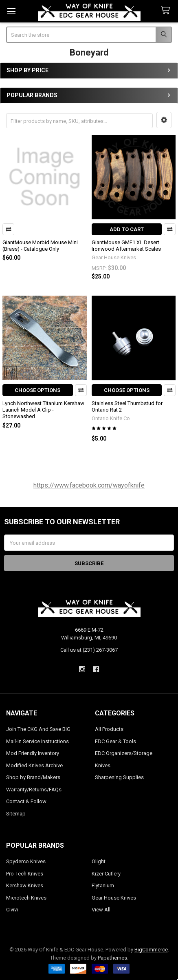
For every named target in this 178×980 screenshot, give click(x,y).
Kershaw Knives (25, 885)
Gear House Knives (114, 898)
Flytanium (103, 885)
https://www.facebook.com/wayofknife (89, 485)
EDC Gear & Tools (115, 741)
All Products (109, 729)
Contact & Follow (26, 801)
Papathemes (112, 958)
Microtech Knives (26, 898)
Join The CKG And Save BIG (38, 729)
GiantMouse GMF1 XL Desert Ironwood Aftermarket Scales (126, 246)
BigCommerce (151, 950)
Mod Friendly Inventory (33, 753)
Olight (99, 861)
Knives (103, 765)
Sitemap (16, 814)
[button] (164, 120)
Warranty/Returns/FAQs (34, 790)
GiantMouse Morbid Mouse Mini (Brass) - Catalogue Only (40, 246)
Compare (8, 229)
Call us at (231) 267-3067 (89, 650)
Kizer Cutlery (106, 874)
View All (101, 910)
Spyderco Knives (26, 861)
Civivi (12, 910)
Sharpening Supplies (119, 777)
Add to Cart (127, 229)
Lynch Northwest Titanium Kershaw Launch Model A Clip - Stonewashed (43, 410)
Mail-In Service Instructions (37, 741)
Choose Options (37, 390)
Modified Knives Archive (34, 765)
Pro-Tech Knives (25, 874)
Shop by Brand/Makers (33, 777)
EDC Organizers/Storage (124, 753)
